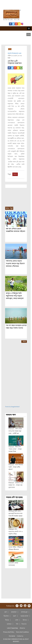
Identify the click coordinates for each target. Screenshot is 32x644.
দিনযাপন (15, 174)
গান (17, 624)
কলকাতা (14, 612)
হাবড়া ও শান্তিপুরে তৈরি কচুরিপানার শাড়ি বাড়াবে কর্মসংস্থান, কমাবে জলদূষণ (15, 296)
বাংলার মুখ (24, 612)
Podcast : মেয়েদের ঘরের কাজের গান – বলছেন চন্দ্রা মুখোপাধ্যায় (16, 485)
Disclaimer (12, 636)
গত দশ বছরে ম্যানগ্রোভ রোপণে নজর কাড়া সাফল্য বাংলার (16, 327)
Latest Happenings (13, 628)
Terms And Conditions (22, 632)
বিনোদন (6, 616)
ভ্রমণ (15, 616)
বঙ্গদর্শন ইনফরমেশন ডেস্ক (14, 53)
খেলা (17, 620)
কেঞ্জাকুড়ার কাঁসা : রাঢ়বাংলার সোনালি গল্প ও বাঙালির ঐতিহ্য (16, 532)
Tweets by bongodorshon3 (12, 407)
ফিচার (7, 620)
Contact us (20, 636)
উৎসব (25, 620)
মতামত (9, 624)
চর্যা (6, 612)
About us (22, 628)
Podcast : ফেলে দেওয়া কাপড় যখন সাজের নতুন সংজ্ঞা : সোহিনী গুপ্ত (15, 431)
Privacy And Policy (9, 632)
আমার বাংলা (24, 616)
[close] (29, 34)
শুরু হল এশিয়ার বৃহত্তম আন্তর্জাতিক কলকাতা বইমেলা (16, 230)
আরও (24, 341)
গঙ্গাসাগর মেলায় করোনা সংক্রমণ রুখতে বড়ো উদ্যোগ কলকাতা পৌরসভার (15, 264)
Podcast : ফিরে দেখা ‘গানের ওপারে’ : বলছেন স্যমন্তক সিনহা (15, 449)
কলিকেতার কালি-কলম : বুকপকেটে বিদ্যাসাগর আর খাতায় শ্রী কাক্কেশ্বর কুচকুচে (15, 514)
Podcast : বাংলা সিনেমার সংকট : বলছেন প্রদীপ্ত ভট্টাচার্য (16, 467)
